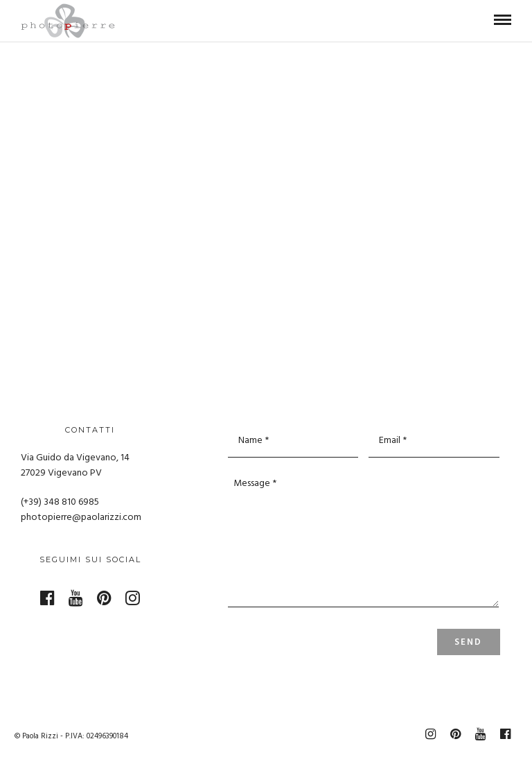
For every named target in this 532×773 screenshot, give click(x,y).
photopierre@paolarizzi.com (81, 518)
